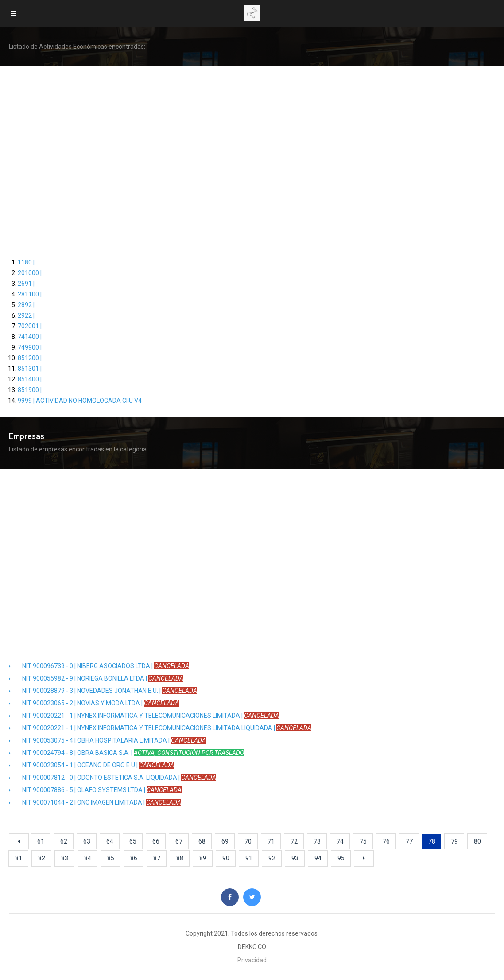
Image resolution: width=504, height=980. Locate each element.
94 (318, 858)
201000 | (30, 273)
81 (19, 858)
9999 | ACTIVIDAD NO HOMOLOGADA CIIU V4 (80, 401)
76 (386, 841)
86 (134, 858)
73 (317, 841)
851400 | (30, 379)
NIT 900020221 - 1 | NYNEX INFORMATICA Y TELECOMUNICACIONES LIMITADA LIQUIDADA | (160, 728)
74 (340, 841)
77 (409, 841)
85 (111, 858)
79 (454, 841)
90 (226, 858)
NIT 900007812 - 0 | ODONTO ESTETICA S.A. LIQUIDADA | (112, 778)
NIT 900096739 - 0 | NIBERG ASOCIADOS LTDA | (99, 666)
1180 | (26, 262)
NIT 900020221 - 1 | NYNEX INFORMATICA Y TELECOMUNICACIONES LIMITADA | (144, 716)
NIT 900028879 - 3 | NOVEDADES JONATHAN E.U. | (103, 691)
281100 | (30, 294)
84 (88, 858)
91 (249, 858)
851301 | (30, 369)
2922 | (26, 315)
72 (294, 841)
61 (41, 841)
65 (133, 841)
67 (179, 841)
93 (295, 858)
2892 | (26, 305)
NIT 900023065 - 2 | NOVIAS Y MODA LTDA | (94, 703)
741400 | (30, 337)
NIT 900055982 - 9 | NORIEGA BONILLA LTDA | (96, 678)
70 (248, 841)
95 (341, 858)
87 (157, 858)
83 (65, 858)
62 (64, 841)
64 (110, 841)
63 (87, 841)
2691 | (26, 284)
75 (363, 841)
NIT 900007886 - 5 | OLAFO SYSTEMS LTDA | (95, 790)
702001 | (30, 326)
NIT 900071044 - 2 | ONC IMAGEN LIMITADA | (95, 802)
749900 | (30, 347)
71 (271, 841)
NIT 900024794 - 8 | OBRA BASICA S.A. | (126, 753)
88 (180, 858)
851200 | (30, 358)
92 (272, 858)
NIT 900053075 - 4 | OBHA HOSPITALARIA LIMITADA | (107, 740)
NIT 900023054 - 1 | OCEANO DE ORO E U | (91, 765)
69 (225, 841)
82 (42, 858)
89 (203, 858)
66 (156, 841)
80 (477, 841)
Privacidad (252, 960)
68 (202, 841)
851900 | (30, 390)
